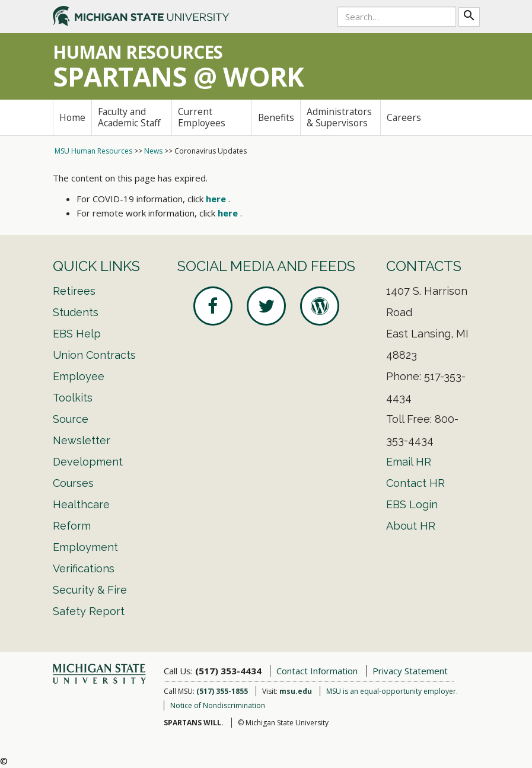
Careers (404, 117)
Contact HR (415, 483)
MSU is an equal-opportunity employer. (392, 691)
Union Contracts (94, 355)
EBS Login (412, 504)
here (216, 199)
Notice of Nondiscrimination (218, 705)
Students (76, 312)
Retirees (74, 291)
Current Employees (202, 117)
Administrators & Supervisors (339, 117)
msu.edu (296, 691)
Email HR (409, 462)
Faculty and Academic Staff (129, 117)
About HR (411, 526)
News (153, 151)
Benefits (276, 117)
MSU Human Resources (93, 151)
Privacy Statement (410, 671)
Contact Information (317, 671)
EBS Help (77, 334)
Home (72, 117)
